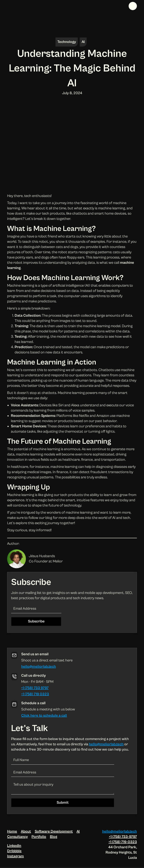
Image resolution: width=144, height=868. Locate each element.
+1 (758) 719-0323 (123, 842)
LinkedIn (14, 846)
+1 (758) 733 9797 (35, 688)
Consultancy (17, 837)
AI (78, 832)
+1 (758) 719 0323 (35, 694)
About (26, 832)
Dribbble (14, 851)
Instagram (15, 856)
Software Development (54, 832)
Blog (54, 837)
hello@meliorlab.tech (39, 667)
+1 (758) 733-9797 (123, 837)
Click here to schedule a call (44, 716)
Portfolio (39, 837)
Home (12, 832)
